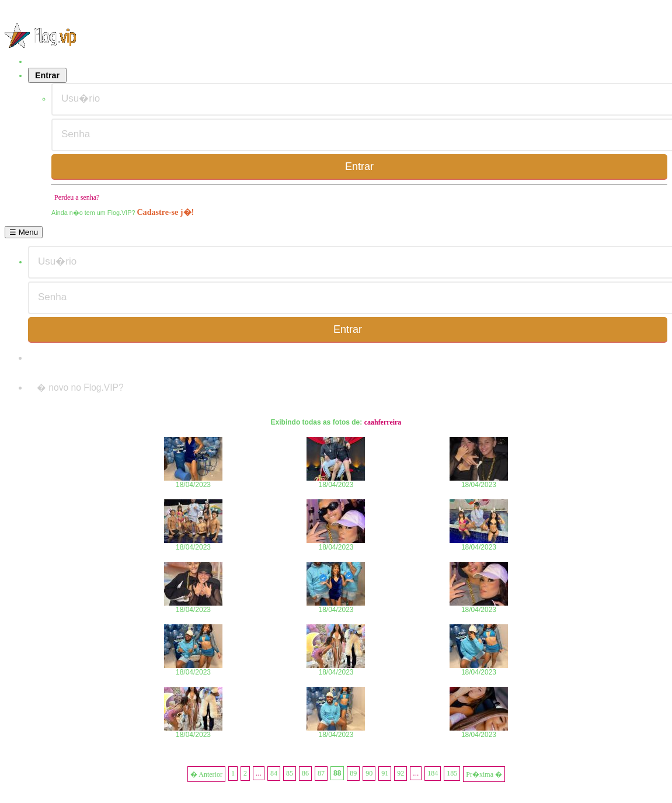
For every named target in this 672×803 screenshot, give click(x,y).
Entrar (47, 75)
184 (433, 773)
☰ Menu (24, 232)
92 (401, 773)
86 (305, 773)
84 (274, 773)
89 (353, 773)
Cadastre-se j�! (165, 212)
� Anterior (206, 774)
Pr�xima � (484, 774)
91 (385, 773)
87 (321, 773)
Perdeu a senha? (77, 197)
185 (452, 773)
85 (290, 773)
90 (369, 773)
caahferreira (383, 422)
